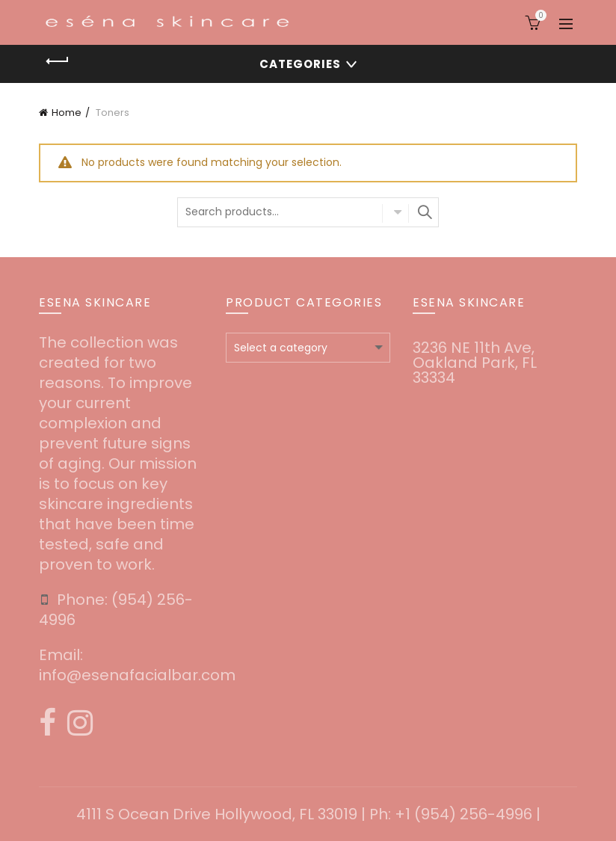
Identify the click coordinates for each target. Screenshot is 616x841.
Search (424, 212)
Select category (395, 213)
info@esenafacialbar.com (137, 675)
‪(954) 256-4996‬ (116, 610)
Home (67, 113)
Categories (300, 64)
